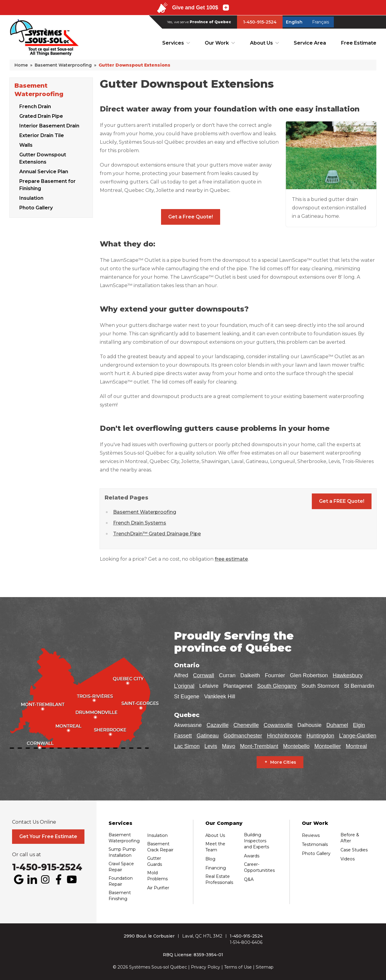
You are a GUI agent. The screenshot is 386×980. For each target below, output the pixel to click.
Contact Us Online (34, 822)
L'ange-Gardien (358, 736)
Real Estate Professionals (219, 879)
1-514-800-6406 (246, 942)
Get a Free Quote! (191, 217)
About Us (261, 43)
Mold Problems (157, 876)
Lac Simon (187, 746)
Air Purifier (158, 888)
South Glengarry (277, 686)
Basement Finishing (120, 896)
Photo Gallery (36, 208)
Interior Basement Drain (49, 126)
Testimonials (315, 844)
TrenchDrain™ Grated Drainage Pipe (157, 534)
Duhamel (337, 725)
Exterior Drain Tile (42, 135)
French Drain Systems (140, 523)
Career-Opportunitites (259, 867)
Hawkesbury (348, 675)
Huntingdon (320, 736)
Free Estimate (359, 43)
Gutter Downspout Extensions (43, 158)
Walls (26, 145)
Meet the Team (215, 847)
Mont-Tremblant (259, 746)
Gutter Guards (155, 861)
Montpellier (328, 746)
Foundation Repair (121, 881)
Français (321, 22)
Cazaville (218, 725)
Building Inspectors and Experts (256, 841)
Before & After (350, 838)
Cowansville (278, 725)
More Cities (283, 762)
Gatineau (208, 736)
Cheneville (246, 725)
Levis (211, 746)
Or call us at (27, 855)
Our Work (217, 43)
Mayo (229, 746)
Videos (348, 859)
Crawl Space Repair (121, 867)
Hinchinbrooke (284, 736)
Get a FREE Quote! (342, 501)
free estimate (231, 559)
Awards (252, 856)
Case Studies (354, 850)
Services (173, 43)
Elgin (359, 725)
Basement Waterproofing (39, 90)
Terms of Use (238, 967)
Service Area (310, 43)
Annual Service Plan (44, 172)
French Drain (35, 106)
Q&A (249, 879)
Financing (216, 868)
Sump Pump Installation (122, 852)
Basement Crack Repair (160, 847)
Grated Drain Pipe (41, 116)
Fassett (183, 736)
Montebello (296, 746)
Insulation (31, 198)
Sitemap (265, 967)
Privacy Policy (206, 967)
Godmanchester (243, 736)
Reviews (311, 835)
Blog (210, 859)
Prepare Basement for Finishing (47, 185)
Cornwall (204, 675)
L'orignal (184, 686)
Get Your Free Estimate (48, 836)
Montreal (356, 746)
